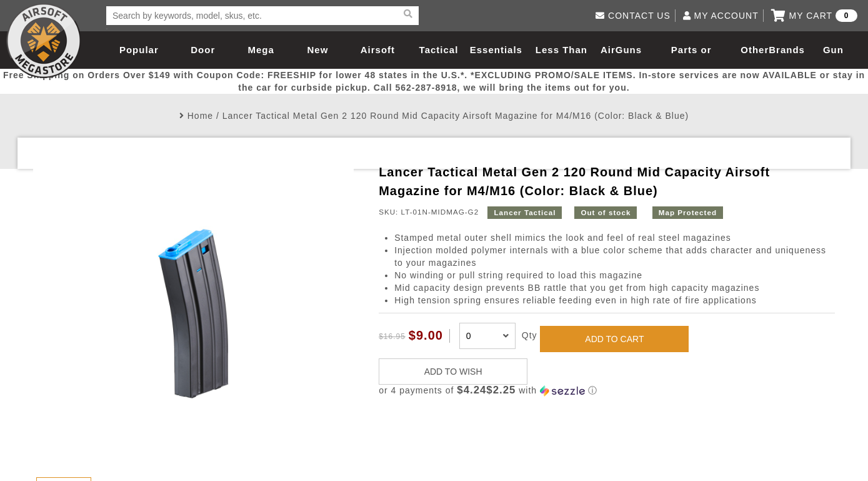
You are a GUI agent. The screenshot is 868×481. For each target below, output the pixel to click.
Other (755, 50)
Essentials (496, 50)
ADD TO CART (614, 339)
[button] (607, 391)
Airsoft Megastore (44, 41)
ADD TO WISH (453, 372)
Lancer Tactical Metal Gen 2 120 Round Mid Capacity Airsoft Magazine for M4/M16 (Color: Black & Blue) (456, 116)
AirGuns (621, 50)
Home (200, 116)
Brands (787, 50)
